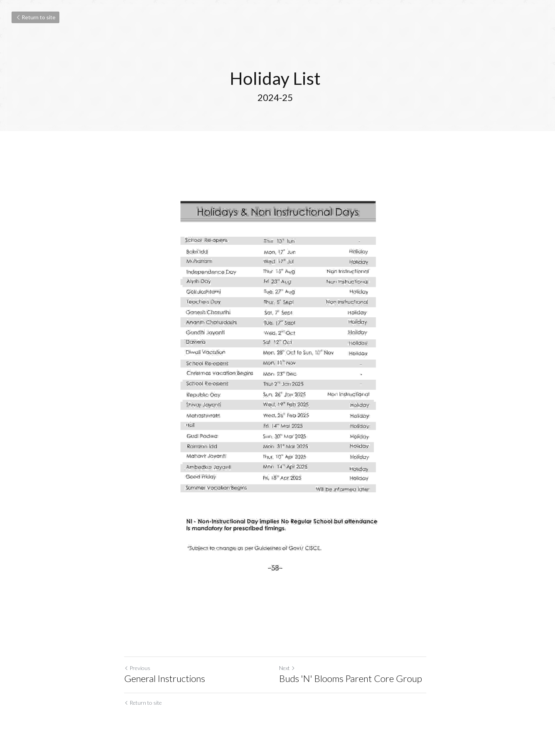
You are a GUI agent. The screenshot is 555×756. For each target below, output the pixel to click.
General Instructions (165, 685)
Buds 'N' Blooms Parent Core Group (353, 685)
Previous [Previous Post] (137, 674)
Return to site (35, 17)
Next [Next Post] (289, 674)
